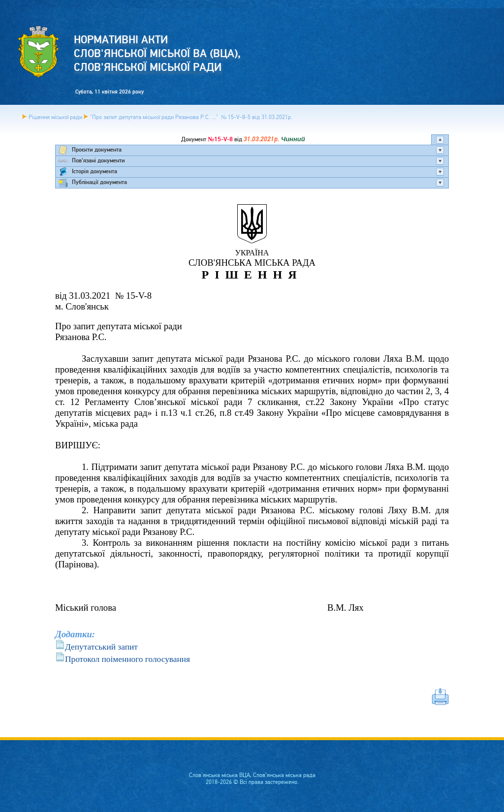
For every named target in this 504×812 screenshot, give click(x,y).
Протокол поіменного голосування (127, 659)
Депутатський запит (101, 647)
